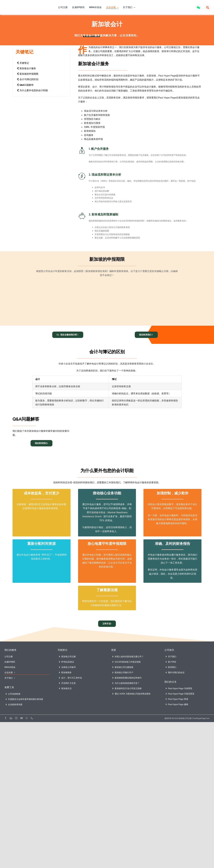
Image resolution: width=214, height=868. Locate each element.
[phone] (32, 716)
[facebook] (6, 716)
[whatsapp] (27, 716)
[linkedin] (11, 716)
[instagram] (16, 716)
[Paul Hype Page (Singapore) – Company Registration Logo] (18, 6)
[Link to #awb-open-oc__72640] (208, 8)
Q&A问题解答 (25, 85)
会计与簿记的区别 (28, 79)
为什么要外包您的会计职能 (32, 90)
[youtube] (22, 716)
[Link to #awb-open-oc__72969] (198, 8)
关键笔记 (23, 63)
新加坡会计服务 (27, 68)
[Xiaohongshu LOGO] (191, 6)
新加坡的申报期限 (28, 74)
